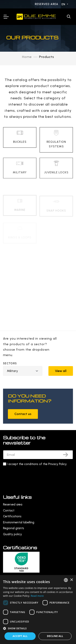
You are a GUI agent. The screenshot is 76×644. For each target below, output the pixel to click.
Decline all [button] (55, 636)
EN (64, 4)
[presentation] (34, 477)
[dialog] (38, 610)
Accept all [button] (20, 636)
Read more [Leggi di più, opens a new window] (37, 596)
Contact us (23, 414)
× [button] (71, 580)
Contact (9, 510)
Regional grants (14, 528)
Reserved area (47, 4)
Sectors (10, 363)
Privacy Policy (57, 464)
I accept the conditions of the (37, 464)
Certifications (12, 516)
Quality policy (12, 534)
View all (61, 371)
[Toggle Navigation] (6, 17)
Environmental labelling (19, 522)
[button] (38, 628)
